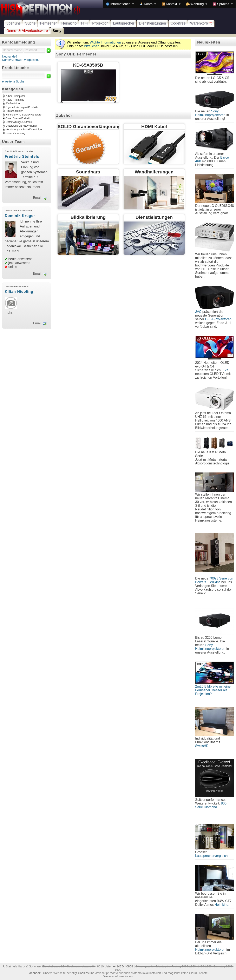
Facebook (34, 973)
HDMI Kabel (154, 127)
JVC (198, 312)
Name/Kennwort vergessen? (21, 60)
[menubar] (170, 4)
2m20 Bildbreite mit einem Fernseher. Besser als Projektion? (214, 690)
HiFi (84, 23)
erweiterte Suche (13, 81)
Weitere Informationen (118, 976)
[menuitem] (120, 4)
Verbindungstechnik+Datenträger (24, 130)
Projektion (100, 23)
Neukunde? (10, 57)
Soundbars (88, 172)
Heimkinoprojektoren (210, 950)
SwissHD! (202, 746)
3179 (111, 99)
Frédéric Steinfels (22, 157)
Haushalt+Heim (14, 111)
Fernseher (48, 23)
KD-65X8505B (88, 65)
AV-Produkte (13, 104)
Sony (57, 31)
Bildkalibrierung (88, 217)
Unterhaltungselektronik (19, 122)
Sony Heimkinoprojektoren (210, 113)
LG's (225, 370)
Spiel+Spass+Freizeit (18, 119)
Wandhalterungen (154, 172)
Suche (30, 23)
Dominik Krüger (20, 216)
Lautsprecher (124, 23)
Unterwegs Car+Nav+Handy (22, 126)
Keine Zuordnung (15, 133)
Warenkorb (201, 23)
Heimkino (69, 23)
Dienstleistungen (152, 23)
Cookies (83, 973)
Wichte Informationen (105, 42)
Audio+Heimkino (15, 100)
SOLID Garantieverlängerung (89, 127)
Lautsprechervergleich (211, 856)
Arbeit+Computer (15, 96)
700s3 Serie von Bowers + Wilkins (214, 580)
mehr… (38, 187)
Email (37, 198)
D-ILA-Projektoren (218, 319)
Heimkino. (222, 905)
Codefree (178, 23)
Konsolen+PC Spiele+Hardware (24, 115)
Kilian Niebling (19, 292)
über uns (14, 23)
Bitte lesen (92, 46)
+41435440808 (123, 966)
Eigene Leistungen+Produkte (22, 107)
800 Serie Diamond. (211, 805)
